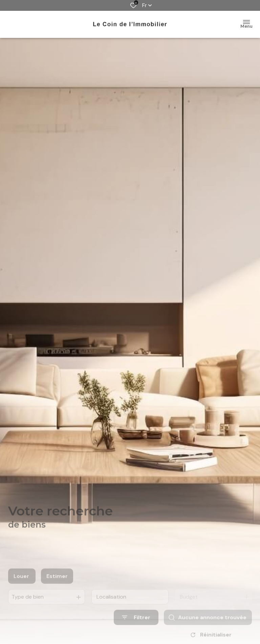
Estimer (57, 583)
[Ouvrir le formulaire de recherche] (136, 625)
